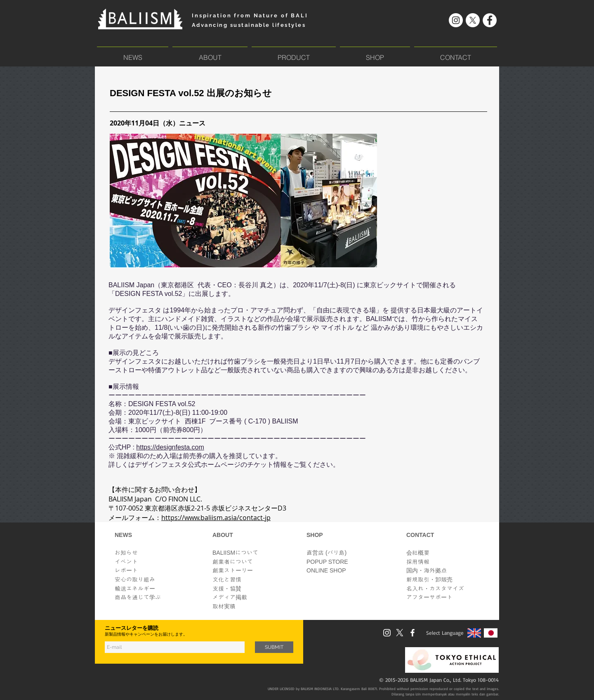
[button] (294, 54)
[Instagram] (456, 20)
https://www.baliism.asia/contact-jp (216, 518)
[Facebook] (490, 20)
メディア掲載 (230, 597)
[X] (473, 20)
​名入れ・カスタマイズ (435, 589)
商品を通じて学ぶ (138, 597)
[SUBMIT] (274, 647)
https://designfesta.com (170, 447)
